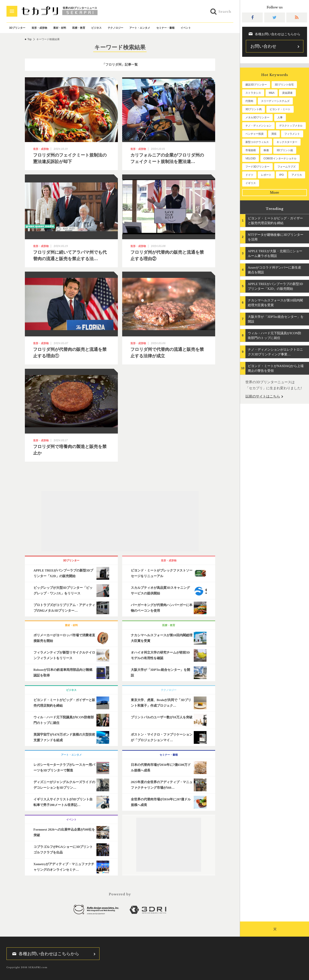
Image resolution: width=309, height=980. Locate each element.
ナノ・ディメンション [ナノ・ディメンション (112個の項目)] (258, 126)
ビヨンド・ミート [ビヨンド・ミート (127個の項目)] (280, 109)
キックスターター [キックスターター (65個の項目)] (287, 142)
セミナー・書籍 (165, 28)
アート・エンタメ (140, 28)
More (275, 192)
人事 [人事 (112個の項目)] (280, 117)
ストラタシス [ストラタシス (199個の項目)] (253, 93)
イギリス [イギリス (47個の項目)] (251, 183)
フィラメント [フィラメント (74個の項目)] (292, 134)
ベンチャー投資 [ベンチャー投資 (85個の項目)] (255, 134)
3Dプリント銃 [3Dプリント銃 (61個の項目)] (285, 150)
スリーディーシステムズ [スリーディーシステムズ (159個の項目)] (275, 101)
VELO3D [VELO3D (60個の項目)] (251, 158)
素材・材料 (60, 28)
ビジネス (96, 28)
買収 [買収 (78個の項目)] (274, 134)
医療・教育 (79, 28)
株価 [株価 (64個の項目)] (266, 150)
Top (30, 39)
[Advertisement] (120, 521)
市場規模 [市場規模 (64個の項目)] (251, 150)
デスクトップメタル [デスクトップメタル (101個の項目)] (291, 126)
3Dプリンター (17, 28)
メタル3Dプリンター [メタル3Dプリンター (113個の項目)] (257, 117)
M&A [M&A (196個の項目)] (272, 93)
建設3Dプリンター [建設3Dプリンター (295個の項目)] (256, 85)
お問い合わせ (263, 46)
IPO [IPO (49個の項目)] (281, 175)
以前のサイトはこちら (263, 396)
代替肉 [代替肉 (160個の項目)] (249, 101)
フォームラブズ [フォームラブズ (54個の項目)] (287, 167)
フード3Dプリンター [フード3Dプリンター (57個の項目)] (257, 167)
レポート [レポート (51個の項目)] (266, 175)
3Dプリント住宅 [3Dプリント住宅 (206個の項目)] (284, 85)
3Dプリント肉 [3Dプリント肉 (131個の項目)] (254, 109)
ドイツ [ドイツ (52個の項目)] (249, 175)
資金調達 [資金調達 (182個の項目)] (287, 93)
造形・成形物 (39, 28)
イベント (186, 28)
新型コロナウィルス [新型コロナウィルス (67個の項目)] (257, 142)
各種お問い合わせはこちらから (44, 954)
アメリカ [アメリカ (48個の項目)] (297, 175)
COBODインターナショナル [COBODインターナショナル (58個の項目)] (280, 158)
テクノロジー (115, 28)
